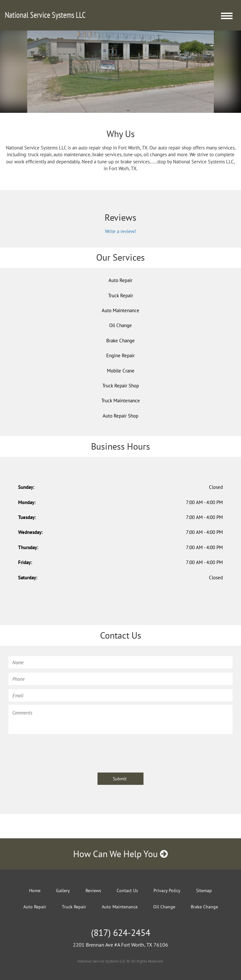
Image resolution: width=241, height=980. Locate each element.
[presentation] (58, 750)
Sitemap (204, 891)
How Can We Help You (120, 854)
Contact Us (127, 891)
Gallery (63, 891)
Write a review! (120, 231)
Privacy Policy (167, 891)
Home (35, 891)
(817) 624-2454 (121, 933)
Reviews (93, 891)
